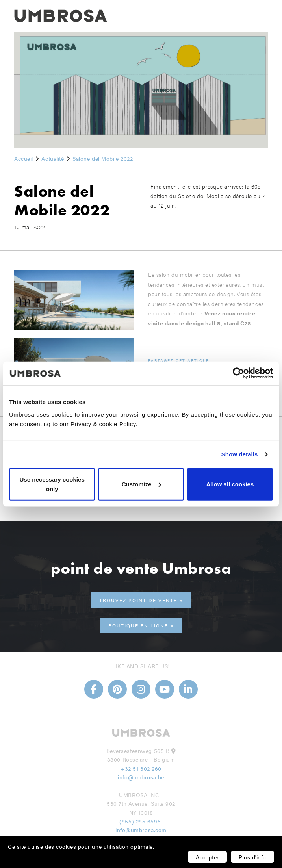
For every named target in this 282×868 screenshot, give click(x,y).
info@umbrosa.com (141, 830)
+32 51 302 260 (141, 768)
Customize (141, 484)
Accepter (207, 857)
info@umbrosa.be (141, 777)
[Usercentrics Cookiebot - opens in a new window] (238, 373)
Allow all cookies (230, 484)
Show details (240, 454)
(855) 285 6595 (141, 821)
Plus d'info (252, 857)
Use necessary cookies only (52, 484)
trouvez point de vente (138, 600)
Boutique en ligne (138, 625)
